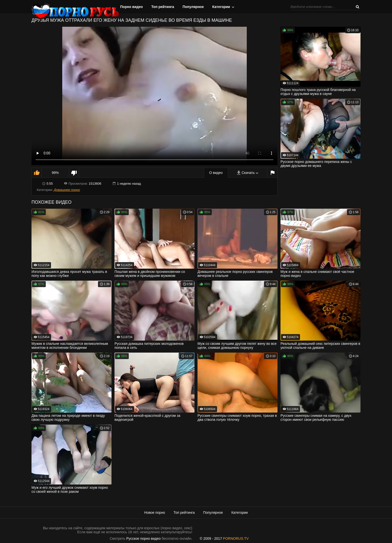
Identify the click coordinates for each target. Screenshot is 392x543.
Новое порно (155, 513)
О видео (216, 173)
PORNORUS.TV (236, 539)
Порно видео (132, 7)
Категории (221, 7)
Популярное (193, 7)
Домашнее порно (67, 190)
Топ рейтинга (163, 7)
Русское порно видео (143, 539)
